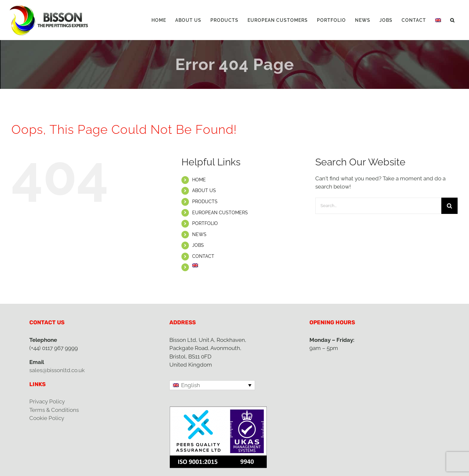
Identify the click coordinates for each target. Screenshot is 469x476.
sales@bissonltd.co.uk (57, 370)
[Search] (449, 206)
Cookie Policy (47, 418)
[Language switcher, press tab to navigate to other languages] (212, 385)
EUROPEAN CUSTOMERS (220, 213)
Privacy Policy (47, 401)
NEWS (199, 234)
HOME (199, 180)
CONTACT (203, 256)
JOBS (198, 245)
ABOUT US (204, 190)
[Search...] (378, 206)
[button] (452, 20)
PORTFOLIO (205, 223)
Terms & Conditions (54, 410)
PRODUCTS (205, 202)
